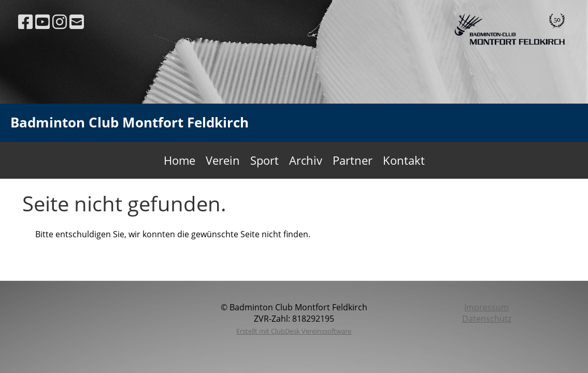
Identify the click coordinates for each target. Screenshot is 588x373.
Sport (264, 160)
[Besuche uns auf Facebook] (25, 21)
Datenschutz (487, 319)
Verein (223, 160)
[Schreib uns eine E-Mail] (77, 21)
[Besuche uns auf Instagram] (60, 21)
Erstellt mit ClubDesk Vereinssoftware (294, 331)
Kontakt (404, 160)
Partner (353, 160)
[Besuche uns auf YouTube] (42, 21)
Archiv (306, 160)
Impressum (486, 307)
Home (180, 160)
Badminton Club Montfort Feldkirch (130, 122)
